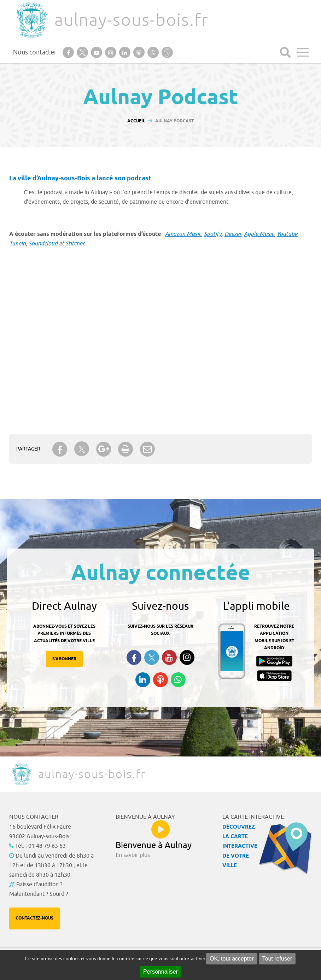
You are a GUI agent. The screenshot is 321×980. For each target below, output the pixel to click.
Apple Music (259, 234)
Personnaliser (160, 972)
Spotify (213, 234)
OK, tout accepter (232, 959)
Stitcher (75, 244)
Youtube (287, 234)
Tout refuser (277, 959)
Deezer (233, 234)
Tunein (17, 244)
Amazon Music (183, 234)
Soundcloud (43, 244)
